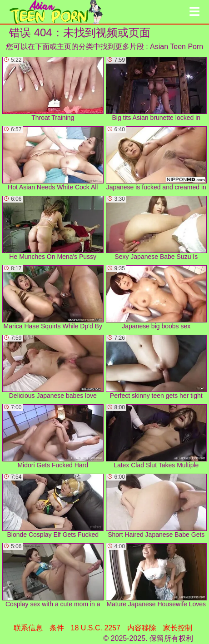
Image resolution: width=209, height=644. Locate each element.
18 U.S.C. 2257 (96, 628)
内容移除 (142, 628)
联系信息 (28, 628)
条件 (57, 628)
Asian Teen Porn (177, 47)
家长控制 (178, 628)
